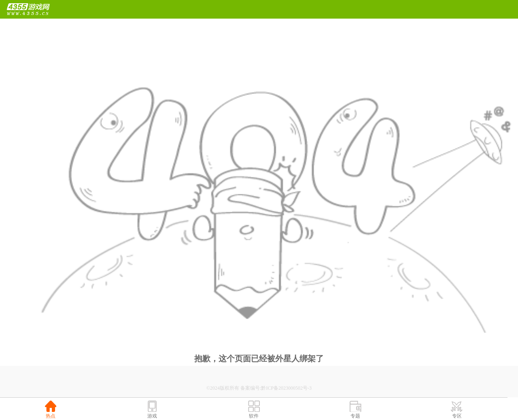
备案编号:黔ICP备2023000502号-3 (276, 388)
